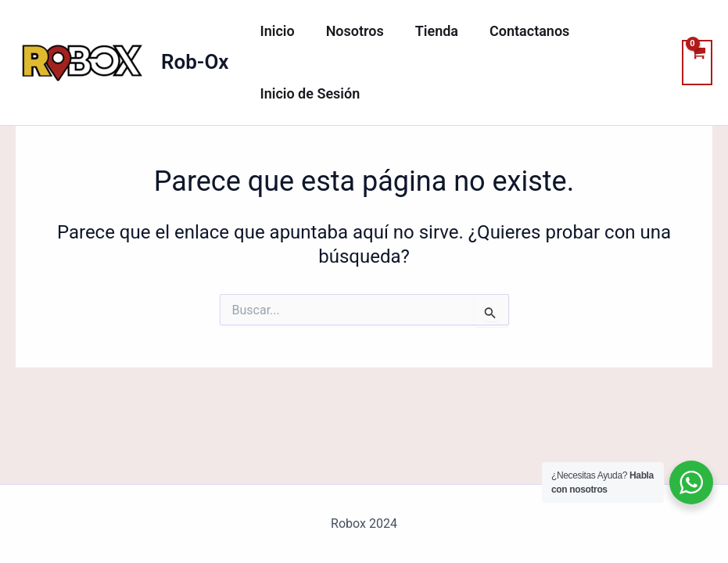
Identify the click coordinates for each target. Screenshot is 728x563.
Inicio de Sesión (308, 93)
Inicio (275, 31)
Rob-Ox (195, 62)
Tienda (429, 31)
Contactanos (518, 31)
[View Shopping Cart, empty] (697, 63)
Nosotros (350, 31)
